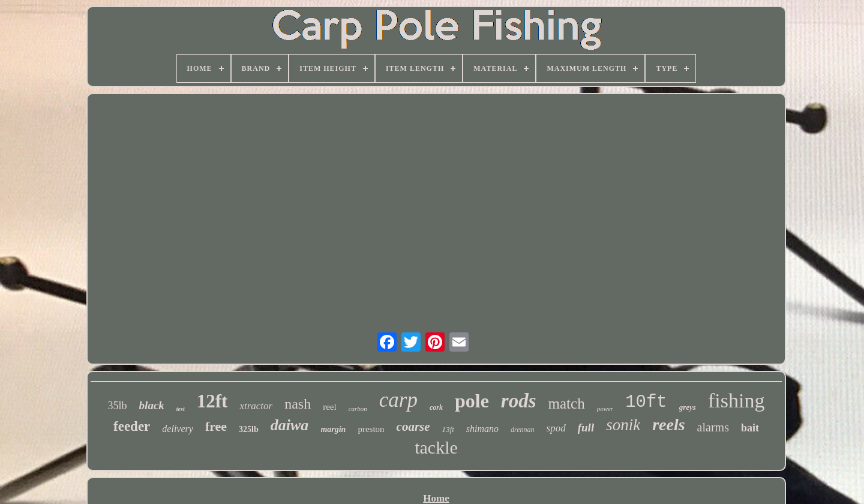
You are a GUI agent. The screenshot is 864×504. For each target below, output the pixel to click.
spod (556, 428)
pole (472, 401)
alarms (713, 427)
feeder (132, 426)
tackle (436, 447)
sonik (623, 425)
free (216, 426)
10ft (646, 402)
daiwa (290, 425)
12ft (212, 401)
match (567, 403)
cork (436, 407)
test (181, 409)
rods (519, 401)
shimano (482, 429)
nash (298, 404)
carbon (358, 409)
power (605, 409)
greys (688, 407)
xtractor (256, 406)
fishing (736, 400)
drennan (523, 430)
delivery (178, 429)
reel (329, 407)
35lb (118, 406)
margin (333, 429)
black (152, 405)
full (586, 427)
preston (371, 429)
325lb (249, 429)
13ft (448, 429)
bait (750, 428)
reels (668, 424)
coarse (413, 427)
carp (398, 400)
